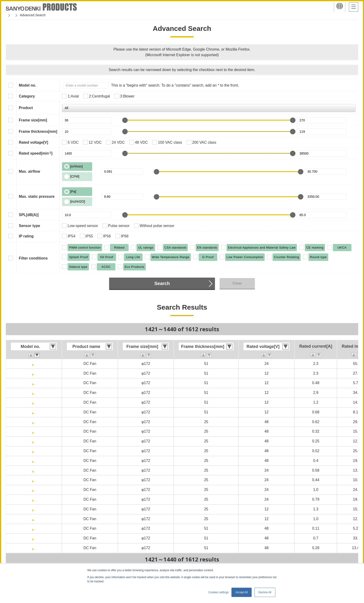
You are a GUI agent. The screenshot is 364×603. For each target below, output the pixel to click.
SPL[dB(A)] (29, 215)
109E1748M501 (35, 528)
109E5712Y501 (35, 373)
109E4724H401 (35, 490)
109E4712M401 (35, 509)
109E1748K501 (35, 538)
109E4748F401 (35, 461)
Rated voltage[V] (33, 142)
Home (10, 15)
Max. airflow (29, 171)
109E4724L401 (35, 480)
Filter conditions (33, 258)
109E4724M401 (35, 470)
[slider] (125, 120)
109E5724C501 (35, 364)
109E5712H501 (35, 402)
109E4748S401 (35, 422)
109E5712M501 (35, 383)
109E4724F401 (35, 499)
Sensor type (29, 226)
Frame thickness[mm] (38, 131)
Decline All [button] (265, 592)
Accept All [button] (242, 592)
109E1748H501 (35, 548)
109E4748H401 (35, 451)
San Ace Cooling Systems (40, 15)
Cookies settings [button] (218, 592)
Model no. (28, 85)
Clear (237, 283)
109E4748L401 (35, 441)
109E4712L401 (35, 519)
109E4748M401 (35, 431)
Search (162, 283)
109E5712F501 (35, 412)
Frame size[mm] (33, 120)
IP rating (26, 236)
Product (26, 108)
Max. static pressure (37, 196)
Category (27, 96)
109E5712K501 (35, 393)
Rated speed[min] (36, 153)
